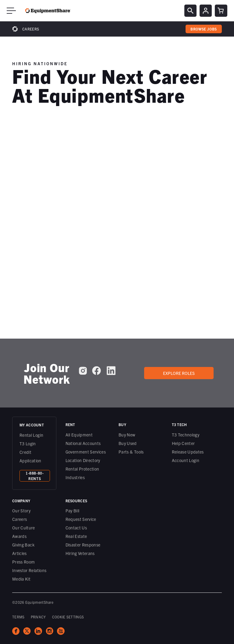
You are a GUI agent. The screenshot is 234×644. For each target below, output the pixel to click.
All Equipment (79, 435)
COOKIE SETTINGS (68, 617)
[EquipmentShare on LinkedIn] (111, 371)
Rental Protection (82, 469)
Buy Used (128, 443)
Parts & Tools (131, 452)
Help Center (183, 443)
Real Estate (76, 536)
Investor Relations (29, 570)
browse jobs (204, 29)
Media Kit (21, 579)
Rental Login (31, 435)
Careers (31, 29)
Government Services (86, 452)
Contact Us (76, 528)
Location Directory (83, 460)
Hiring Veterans (80, 553)
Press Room (24, 562)
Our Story (21, 511)
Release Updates (188, 452)
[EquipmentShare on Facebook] (96, 371)
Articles (19, 553)
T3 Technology (186, 435)
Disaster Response (83, 545)
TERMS (18, 617)
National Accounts (83, 443)
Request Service (81, 519)
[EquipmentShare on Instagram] (83, 371)
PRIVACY (38, 617)
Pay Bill (73, 511)
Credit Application (30, 456)
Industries (75, 477)
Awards (19, 536)
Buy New (127, 435)
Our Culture (24, 528)
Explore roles (179, 373)
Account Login (186, 460)
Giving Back (23, 545)
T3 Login (28, 443)
